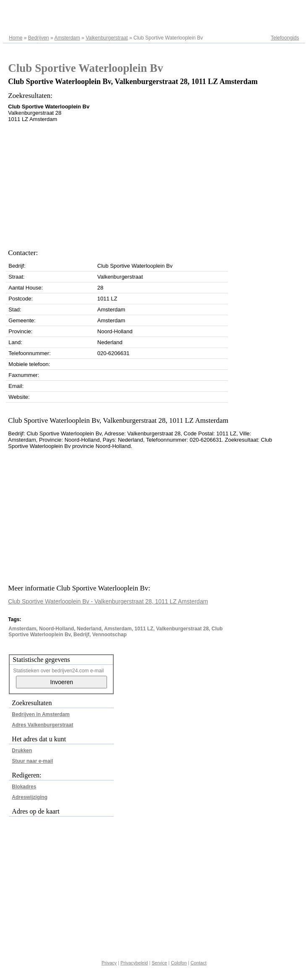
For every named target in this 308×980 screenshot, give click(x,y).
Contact (198, 963)
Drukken (22, 751)
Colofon (179, 963)
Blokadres (24, 787)
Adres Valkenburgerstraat (42, 725)
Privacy (109, 963)
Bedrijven (39, 38)
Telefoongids (285, 38)
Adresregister (284, 9)
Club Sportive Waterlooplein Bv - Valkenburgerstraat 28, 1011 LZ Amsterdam (108, 601)
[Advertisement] (136, 183)
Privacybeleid (134, 963)
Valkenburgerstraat (107, 38)
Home (16, 38)
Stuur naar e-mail (32, 761)
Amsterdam (67, 38)
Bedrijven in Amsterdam (41, 714)
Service (159, 963)
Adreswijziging (30, 797)
